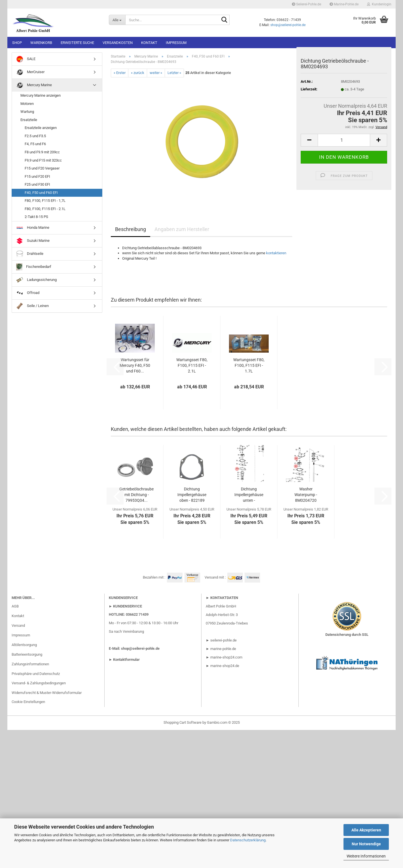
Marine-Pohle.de (344, 4)
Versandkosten (118, 43)
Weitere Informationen (366, 856)
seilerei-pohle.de (223, 640)
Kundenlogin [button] (379, 4)
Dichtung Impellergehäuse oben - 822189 (192, 495)
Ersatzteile (29, 120)
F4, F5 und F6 (35, 144)
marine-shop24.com (226, 657)
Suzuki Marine (33, 241)
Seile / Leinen (32, 306)
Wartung (27, 112)
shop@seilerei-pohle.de (288, 25)
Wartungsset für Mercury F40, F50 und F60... (135, 365)
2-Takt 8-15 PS (36, 217)
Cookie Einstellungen (28, 702)
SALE (26, 59)
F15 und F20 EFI (37, 176)
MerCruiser (30, 72)
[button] (309, 140)
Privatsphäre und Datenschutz (36, 674)
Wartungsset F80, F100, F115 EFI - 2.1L (192, 365)
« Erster (120, 73)
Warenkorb (41, 43)
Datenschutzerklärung (248, 840)
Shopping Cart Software (183, 722)
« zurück (138, 73)
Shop (17, 43)
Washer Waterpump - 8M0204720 (306, 495)
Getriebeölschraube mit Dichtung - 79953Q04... (136, 495)
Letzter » (174, 73)
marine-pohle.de (223, 649)
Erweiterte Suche (77, 43)
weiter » (156, 73)
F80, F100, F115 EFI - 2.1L (45, 209)
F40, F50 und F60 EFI (41, 193)
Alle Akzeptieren (366, 830)
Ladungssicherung (36, 280)
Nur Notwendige (366, 844)
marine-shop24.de (224, 666)
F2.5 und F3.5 (35, 136)
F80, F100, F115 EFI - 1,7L (45, 201)
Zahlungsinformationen (30, 664)
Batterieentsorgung (27, 654)
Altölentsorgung (24, 645)
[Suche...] (117, 20)
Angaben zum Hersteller (182, 229)
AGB (15, 606)
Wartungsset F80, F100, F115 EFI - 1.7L (249, 365)
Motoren (27, 104)
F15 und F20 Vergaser (42, 168)
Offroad (28, 293)
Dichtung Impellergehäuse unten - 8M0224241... (249, 495)
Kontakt (149, 43)
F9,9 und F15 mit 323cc (43, 160)
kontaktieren (276, 253)
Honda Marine (33, 228)
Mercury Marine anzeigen (41, 95)
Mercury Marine (34, 85)
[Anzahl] (344, 140)
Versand (18, 625)
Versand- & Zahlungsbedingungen (39, 683)
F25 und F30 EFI (37, 184)
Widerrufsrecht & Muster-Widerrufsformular (47, 693)
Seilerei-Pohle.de (307, 4)
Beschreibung (131, 229)
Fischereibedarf (34, 267)
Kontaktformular (126, 660)
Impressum (176, 43)
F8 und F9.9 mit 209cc (42, 152)
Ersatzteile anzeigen (41, 128)
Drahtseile (30, 254)
